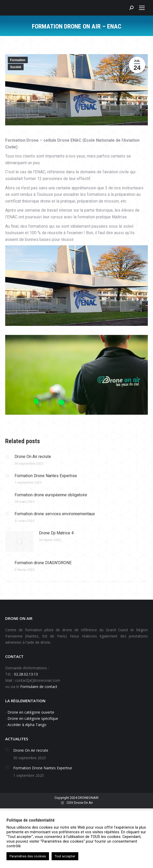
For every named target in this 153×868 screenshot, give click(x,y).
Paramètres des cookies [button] (28, 856)
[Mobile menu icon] (142, 8)
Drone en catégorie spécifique (33, 718)
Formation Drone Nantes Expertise (46, 476)
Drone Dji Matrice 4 (56, 533)
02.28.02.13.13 (26, 674)
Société (16, 67)
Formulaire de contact (39, 687)
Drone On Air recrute (33, 457)
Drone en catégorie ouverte (31, 712)
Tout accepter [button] (65, 856)
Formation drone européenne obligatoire (51, 495)
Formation (18, 60)
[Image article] (7, 457)
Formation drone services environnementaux (55, 514)
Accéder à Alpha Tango (27, 725)
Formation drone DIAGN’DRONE (43, 563)
